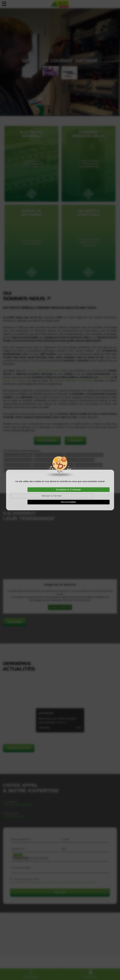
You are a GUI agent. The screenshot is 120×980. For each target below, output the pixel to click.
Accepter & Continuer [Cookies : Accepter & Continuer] (69, 490)
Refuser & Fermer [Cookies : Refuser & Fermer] (52, 496)
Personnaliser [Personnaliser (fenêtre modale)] (68, 502)
